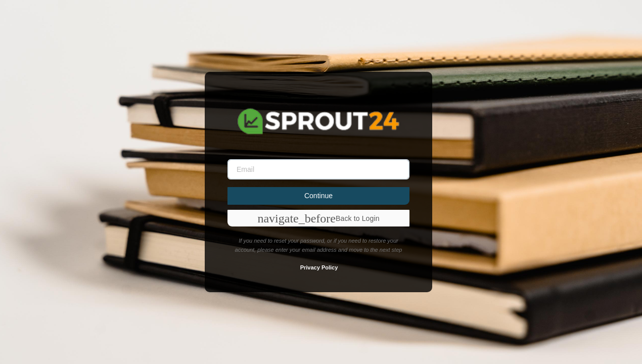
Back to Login (318, 218)
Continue (318, 196)
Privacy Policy (319, 267)
